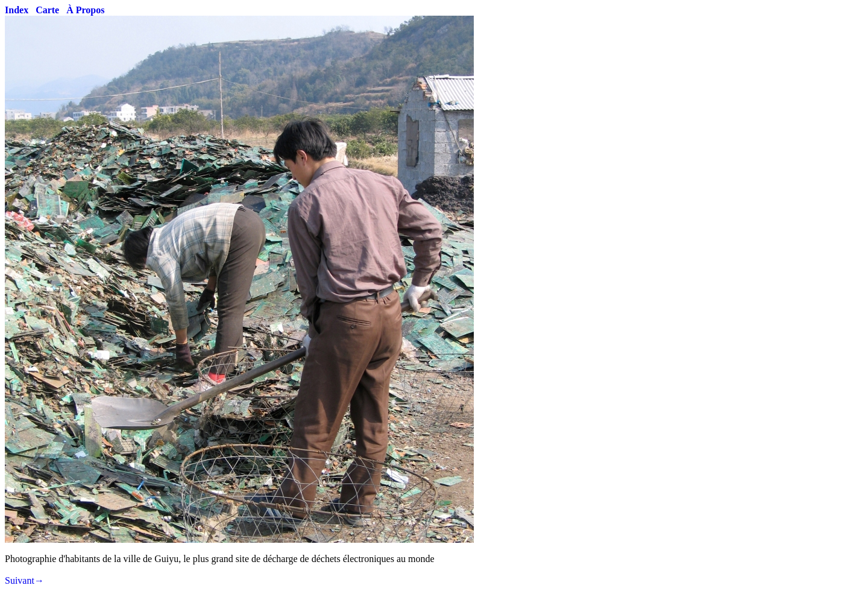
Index (17, 10)
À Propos (85, 10)
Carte (47, 10)
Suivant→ (24, 580)
